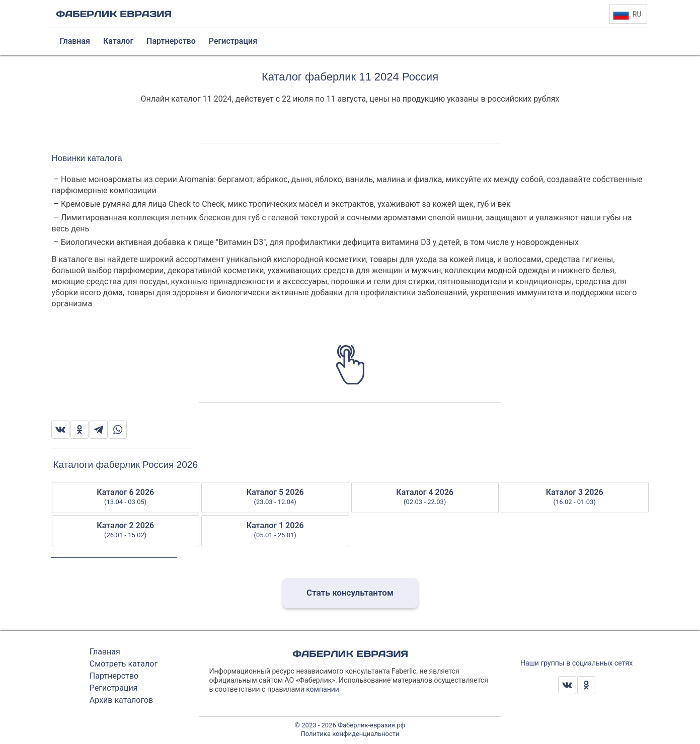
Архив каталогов (121, 700)
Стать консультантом (350, 593)
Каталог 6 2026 (126, 497)
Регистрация (114, 688)
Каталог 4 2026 (425, 497)
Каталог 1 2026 (275, 530)
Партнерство (114, 676)
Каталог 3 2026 (575, 497)
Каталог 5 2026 (275, 497)
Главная (105, 652)
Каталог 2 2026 (126, 530)
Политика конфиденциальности (350, 734)
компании (323, 689)
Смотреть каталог (124, 664)
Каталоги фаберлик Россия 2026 (126, 465)
